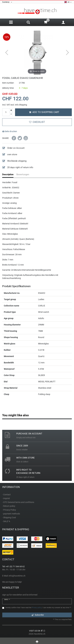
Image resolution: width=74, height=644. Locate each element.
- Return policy (9, 506)
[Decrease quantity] (11, 114)
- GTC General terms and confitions (18, 502)
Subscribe (38, 615)
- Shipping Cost (9, 517)
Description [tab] (8, 174)
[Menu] (11, 22)
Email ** (7, 600)
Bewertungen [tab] (23, 174)
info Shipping (21, 105)
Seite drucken (10, 131)
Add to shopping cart (44, 112)
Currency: (7, 2)
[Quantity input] (6, 112)
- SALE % (6, 521)
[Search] (28, 23)
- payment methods (11, 514)
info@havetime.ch (17, 576)
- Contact (6, 495)
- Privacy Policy (9, 510)
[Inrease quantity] (11, 110)
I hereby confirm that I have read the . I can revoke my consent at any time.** (38, 608)
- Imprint (6, 498)
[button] (14, 138)
